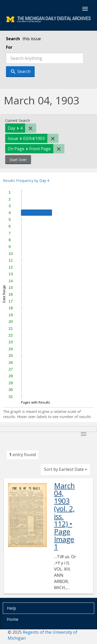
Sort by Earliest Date (65, 469)
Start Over (18, 160)
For (9, 47)
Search (13, 39)
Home (13, 619)
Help (12, 608)
